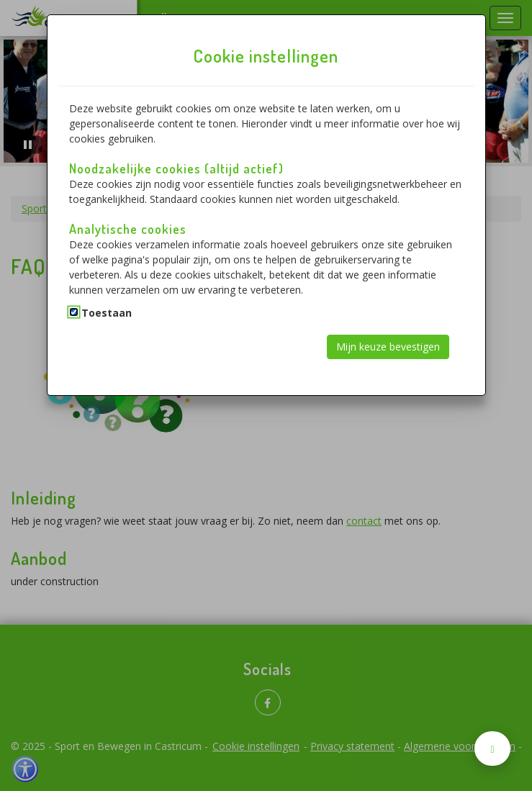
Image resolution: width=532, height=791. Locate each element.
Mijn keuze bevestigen (388, 347)
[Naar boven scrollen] (492, 749)
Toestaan (107, 313)
